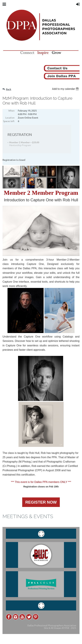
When (11, 111)
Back (9, 89)
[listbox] (66, 89)
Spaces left (9, 121)
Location (10, 118)
